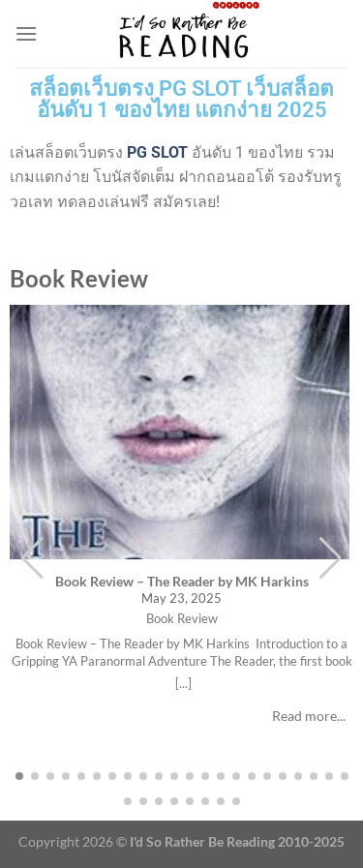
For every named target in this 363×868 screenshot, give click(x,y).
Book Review (182, 618)
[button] (331, 558)
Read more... (309, 716)
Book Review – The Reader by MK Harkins (182, 581)
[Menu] (26, 33)
